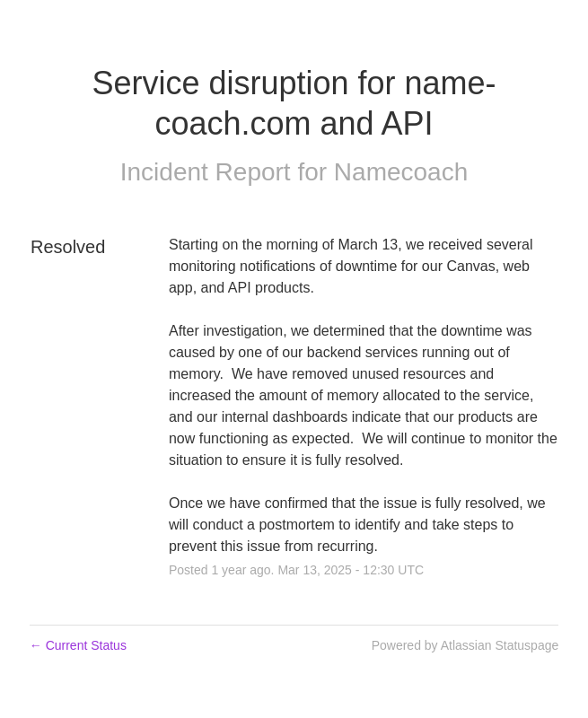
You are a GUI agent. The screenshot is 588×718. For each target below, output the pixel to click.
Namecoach (401, 172)
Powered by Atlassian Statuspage (465, 645)
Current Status (78, 645)
